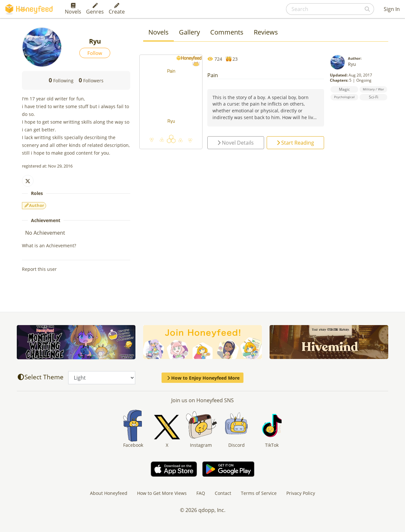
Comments (227, 32)
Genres (95, 9)
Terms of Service (259, 493)
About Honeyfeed (109, 493)
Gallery (189, 32)
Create (117, 9)
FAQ (201, 493)
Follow (95, 53)
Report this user (39, 269)
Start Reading (295, 143)
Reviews (266, 32)
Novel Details (236, 143)
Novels (73, 9)
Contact (223, 493)
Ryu (352, 64)
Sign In (392, 9)
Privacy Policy (301, 493)
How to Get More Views (162, 493)
